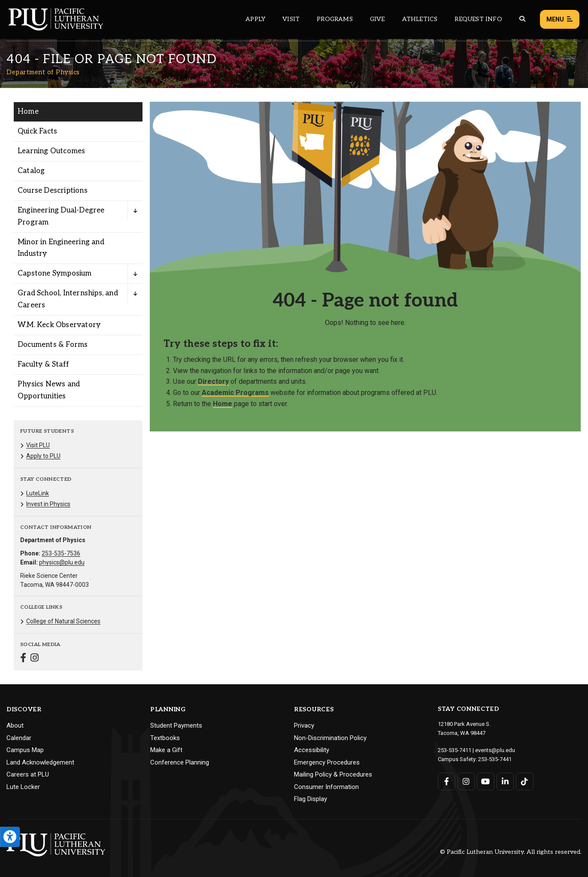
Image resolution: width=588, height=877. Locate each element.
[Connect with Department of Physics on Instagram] (35, 659)
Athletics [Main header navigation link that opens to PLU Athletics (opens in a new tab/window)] (420, 19)
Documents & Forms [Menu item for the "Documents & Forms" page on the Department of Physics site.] (53, 345)
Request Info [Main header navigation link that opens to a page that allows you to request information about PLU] (478, 19)
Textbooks (165, 738)
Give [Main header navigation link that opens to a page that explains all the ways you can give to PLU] (377, 19)
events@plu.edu (495, 750)
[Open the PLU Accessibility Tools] (10, 837)
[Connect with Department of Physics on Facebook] (23, 659)
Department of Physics (43, 72)
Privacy (304, 725)
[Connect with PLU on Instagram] (466, 781)
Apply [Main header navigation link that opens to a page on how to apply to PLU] (255, 19)
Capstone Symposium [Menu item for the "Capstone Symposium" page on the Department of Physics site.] (55, 273)
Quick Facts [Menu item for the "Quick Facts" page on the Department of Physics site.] (37, 131)
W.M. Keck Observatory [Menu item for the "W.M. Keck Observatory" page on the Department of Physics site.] (59, 325)
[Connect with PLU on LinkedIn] (505, 781)
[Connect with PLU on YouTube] (486, 781)
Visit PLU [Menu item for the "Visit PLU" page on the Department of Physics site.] (38, 445)
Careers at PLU (28, 774)
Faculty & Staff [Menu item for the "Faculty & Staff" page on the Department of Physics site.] (43, 364)
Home (223, 404)
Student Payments (176, 725)
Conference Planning (180, 762)
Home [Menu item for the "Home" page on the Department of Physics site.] (28, 112)
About (15, 725)
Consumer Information (326, 787)
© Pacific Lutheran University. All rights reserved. (511, 852)
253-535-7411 (455, 750)
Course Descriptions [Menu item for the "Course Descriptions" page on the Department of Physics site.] (53, 191)
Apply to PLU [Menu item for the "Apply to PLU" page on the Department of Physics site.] (43, 456)
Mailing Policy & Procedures (333, 774)
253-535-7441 (495, 759)
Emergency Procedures (327, 762)
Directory (213, 381)
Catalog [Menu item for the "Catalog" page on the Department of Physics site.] (31, 171)
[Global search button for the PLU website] (522, 19)
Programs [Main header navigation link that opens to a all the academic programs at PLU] (335, 19)
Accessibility (312, 750)
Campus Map (25, 750)
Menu (560, 20)
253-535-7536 (61, 553)
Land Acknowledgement (40, 762)
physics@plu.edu (62, 562)
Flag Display (311, 799)
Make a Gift (166, 750)
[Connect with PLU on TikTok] (525, 781)
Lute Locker (23, 787)
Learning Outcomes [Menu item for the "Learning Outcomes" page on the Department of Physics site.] (51, 151)
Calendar (19, 738)
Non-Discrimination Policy (330, 738)
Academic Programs (235, 393)
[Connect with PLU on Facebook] (447, 781)
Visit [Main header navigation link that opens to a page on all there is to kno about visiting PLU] (291, 19)
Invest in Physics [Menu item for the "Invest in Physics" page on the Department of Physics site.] (48, 504)
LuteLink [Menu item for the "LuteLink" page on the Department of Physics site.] (38, 493)
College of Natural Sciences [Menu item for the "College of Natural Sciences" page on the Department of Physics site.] (63, 621)
